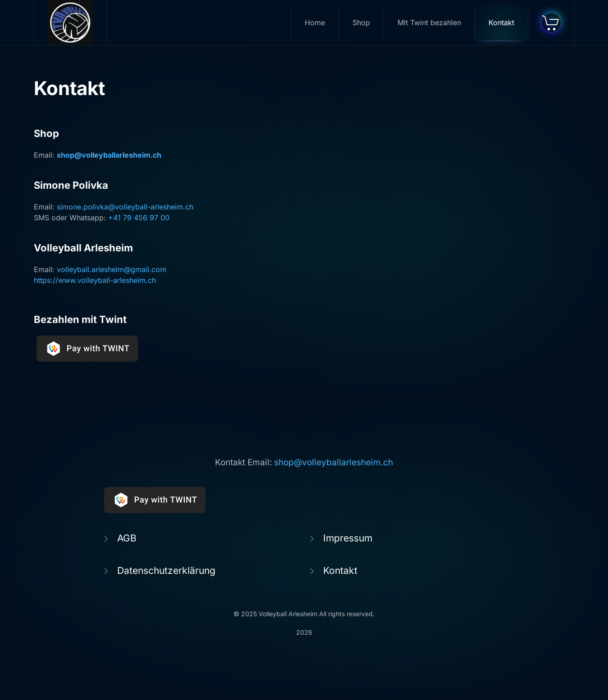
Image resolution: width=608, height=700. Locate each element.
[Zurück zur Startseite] (71, 23)
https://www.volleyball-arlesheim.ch (95, 280)
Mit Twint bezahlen (429, 23)
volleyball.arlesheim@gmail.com (112, 269)
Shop (361, 23)
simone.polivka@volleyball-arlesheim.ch (125, 207)
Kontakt (501, 23)
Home (315, 23)
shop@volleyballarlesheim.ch (109, 155)
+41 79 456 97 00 (139, 218)
